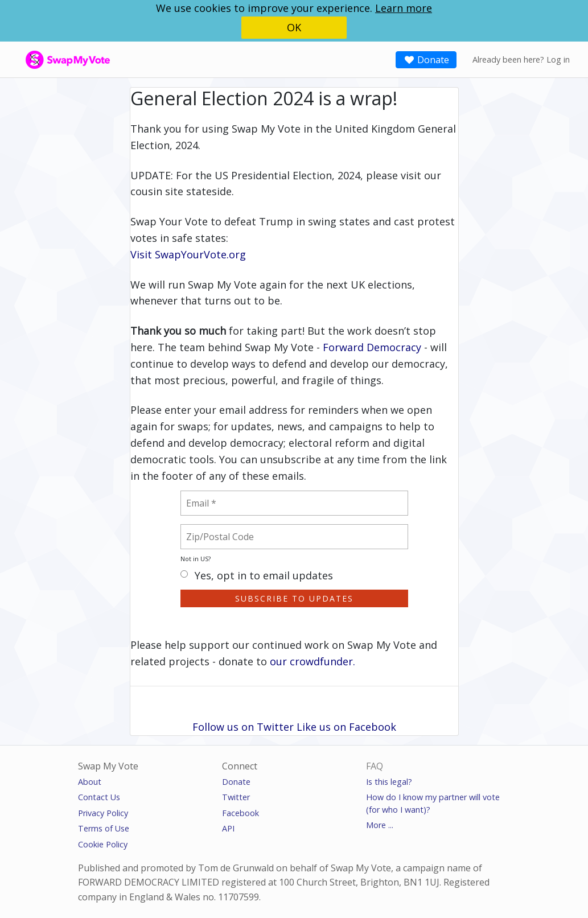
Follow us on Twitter (243, 727)
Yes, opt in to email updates (257, 576)
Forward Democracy (372, 347)
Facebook (240, 813)
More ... (380, 825)
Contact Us (99, 797)
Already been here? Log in (521, 59)
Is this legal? (389, 782)
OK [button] (294, 27)
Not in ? (196, 559)
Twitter (236, 797)
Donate (426, 60)
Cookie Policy (103, 844)
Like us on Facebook (346, 727)
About (90, 782)
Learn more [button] (404, 8)
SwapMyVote (50, 59)
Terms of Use (104, 828)
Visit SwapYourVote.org (188, 254)
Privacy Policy (103, 813)
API (228, 828)
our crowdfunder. (312, 661)
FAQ (375, 766)
